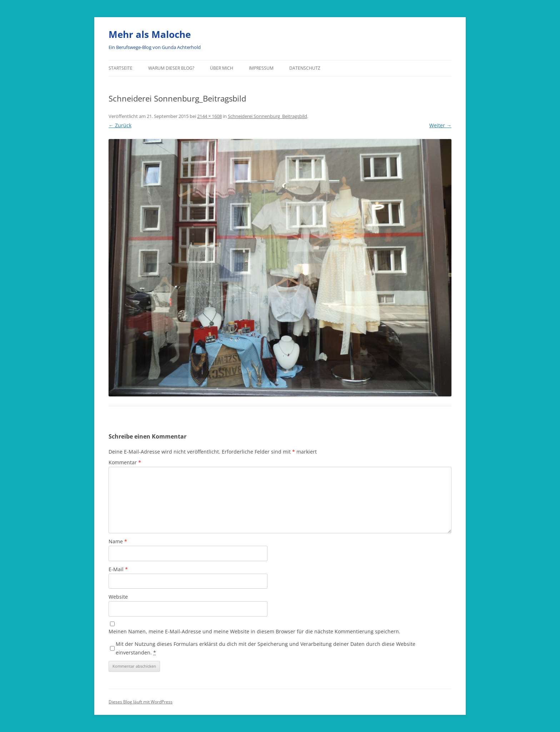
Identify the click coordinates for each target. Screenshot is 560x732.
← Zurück (120, 125)
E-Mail (118, 569)
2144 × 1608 (209, 116)
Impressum (261, 68)
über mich (222, 68)
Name (118, 541)
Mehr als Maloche (150, 34)
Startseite (121, 68)
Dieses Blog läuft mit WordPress (141, 702)
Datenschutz (305, 68)
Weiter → (440, 125)
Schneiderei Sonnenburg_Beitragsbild (267, 116)
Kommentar (125, 462)
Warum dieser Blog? (171, 68)
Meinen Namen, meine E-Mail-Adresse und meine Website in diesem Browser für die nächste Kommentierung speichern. (254, 631)
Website (118, 597)
